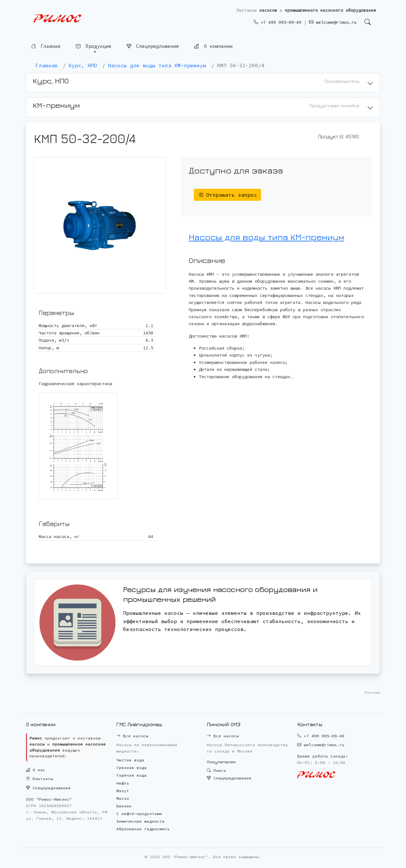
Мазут (123, 791)
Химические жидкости (141, 821)
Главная (46, 46)
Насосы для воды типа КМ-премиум (266, 237)
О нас (36, 770)
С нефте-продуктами (139, 814)
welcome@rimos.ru (333, 22)
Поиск (216, 770)
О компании (213, 46)
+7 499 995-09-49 (278, 22)
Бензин (124, 806)
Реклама (372, 692)
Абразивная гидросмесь (143, 829)
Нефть (123, 783)
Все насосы (132, 736)
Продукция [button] (93, 46)
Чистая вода (130, 760)
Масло (123, 798)
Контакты (39, 779)
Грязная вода (132, 768)
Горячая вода (132, 775)
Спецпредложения (153, 46)
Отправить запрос (227, 195)
